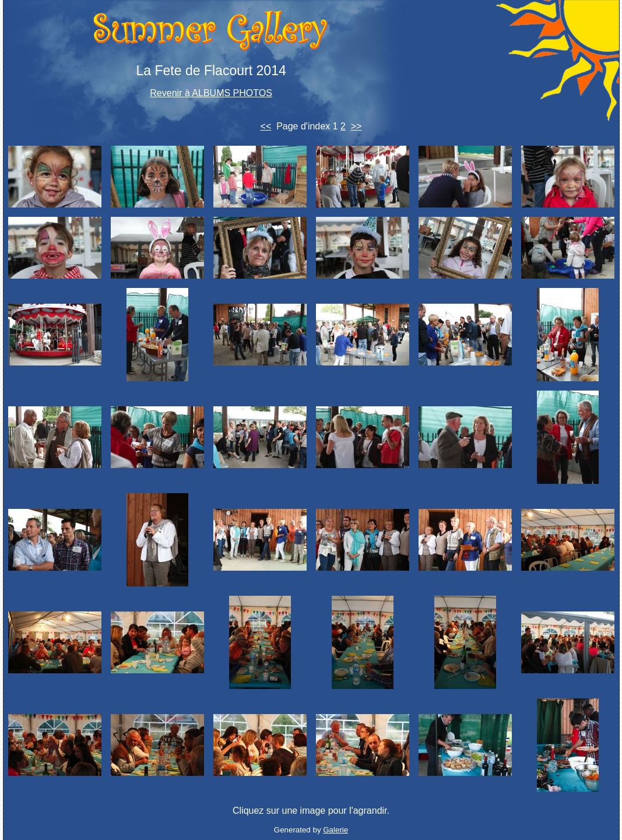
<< (266, 126)
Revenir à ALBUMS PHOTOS (211, 93)
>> (356, 126)
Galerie (335, 830)
